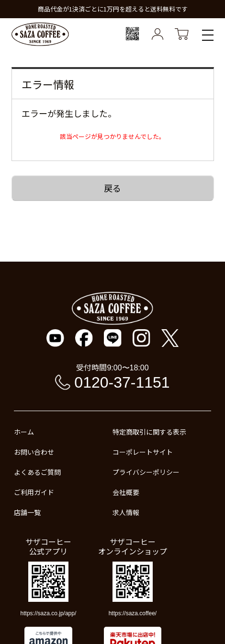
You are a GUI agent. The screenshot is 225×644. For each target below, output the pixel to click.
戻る (112, 188)
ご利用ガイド (34, 492)
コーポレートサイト (143, 452)
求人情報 (126, 512)
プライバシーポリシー (146, 472)
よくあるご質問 (37, 472)
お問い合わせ (34, 452)
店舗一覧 (27, 512)
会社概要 (126, 492)
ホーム (24, 432)
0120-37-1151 (122, 382)
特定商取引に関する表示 (149, 432)
